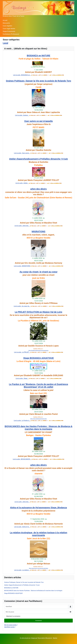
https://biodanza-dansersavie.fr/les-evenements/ (38, 350)
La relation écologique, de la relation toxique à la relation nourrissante (38, 534)
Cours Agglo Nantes (9, 29)
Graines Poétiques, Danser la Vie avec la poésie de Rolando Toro (39, 81)
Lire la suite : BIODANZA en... (22, 75)
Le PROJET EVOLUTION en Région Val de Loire (38, 312)
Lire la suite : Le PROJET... (22, 352)
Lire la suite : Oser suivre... (22, 153)
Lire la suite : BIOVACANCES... (22, 459)
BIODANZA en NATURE (39, 56)
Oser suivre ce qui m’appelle (38, 121)
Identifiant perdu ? (10, 627)
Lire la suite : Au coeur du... (22, 306)
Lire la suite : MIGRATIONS (22, 266)
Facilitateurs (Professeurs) (11, 34)
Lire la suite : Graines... (22, 115)
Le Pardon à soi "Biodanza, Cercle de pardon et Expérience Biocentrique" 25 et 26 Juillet (38, 386)
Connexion (38, 621)
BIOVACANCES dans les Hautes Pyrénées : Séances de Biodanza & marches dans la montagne (39, 428)
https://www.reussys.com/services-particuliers (38, 568)
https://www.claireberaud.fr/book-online (38, 419)
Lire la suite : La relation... (22, 570)
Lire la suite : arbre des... (22, 226)
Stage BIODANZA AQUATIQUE (39, 358)
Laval (5, 43)
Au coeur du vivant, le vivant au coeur (39, 272)
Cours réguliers (7, 26)
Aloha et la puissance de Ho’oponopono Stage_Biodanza (39, 508)
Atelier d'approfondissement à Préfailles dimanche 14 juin (39, 159)
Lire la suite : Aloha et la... (22, 527)
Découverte (6, 23)
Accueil (5, 20)
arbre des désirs (38, 189)
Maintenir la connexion (13, 616)
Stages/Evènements (9, 31)
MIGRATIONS (38, 231)
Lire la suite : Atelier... (22, 183)
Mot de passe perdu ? (11, 625)
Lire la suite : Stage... (22, 378)
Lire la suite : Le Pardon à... (22, 420)
